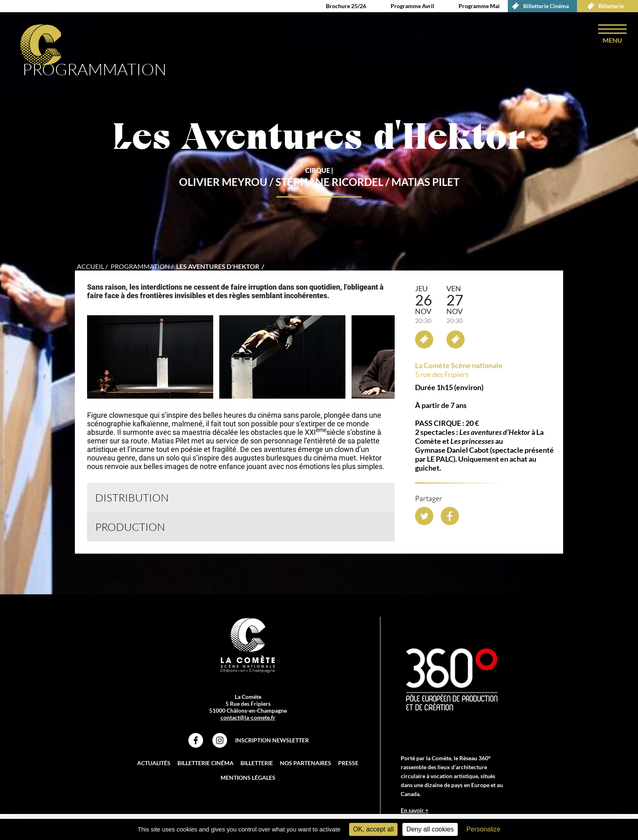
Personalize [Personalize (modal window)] (483, 829)
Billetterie (603, 6)
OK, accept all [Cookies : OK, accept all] (374, 829)
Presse (348, 763)
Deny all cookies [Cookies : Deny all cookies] (430, 829)
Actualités (154, 763)
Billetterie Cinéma (538, 6)
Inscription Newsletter (272, 740)
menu (612, 40)
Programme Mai (479, 6)
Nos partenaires (306, 763)
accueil (91, 266)
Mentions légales (248, 778)
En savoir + (415, 810)
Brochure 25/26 (346, 6)
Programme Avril (412, 6)
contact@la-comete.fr (248, 717)
